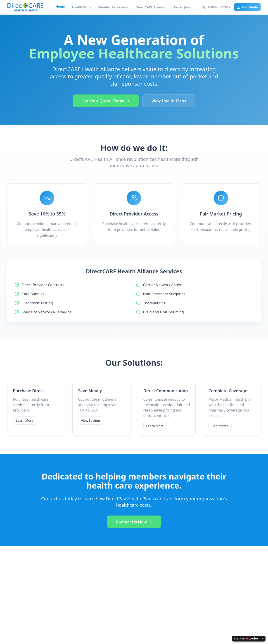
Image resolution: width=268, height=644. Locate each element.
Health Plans (81, 7)
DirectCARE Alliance (150, 7)
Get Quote (247, 7)
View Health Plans (169, 101)
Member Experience (113, 7)
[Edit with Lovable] (246, 639)
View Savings (91, 420)
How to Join (181, 7)
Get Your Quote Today (106, 101)
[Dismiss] (263, 639)
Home (60, 6)
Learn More (25, 420)
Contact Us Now (134, 522)
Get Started (220, 426)
